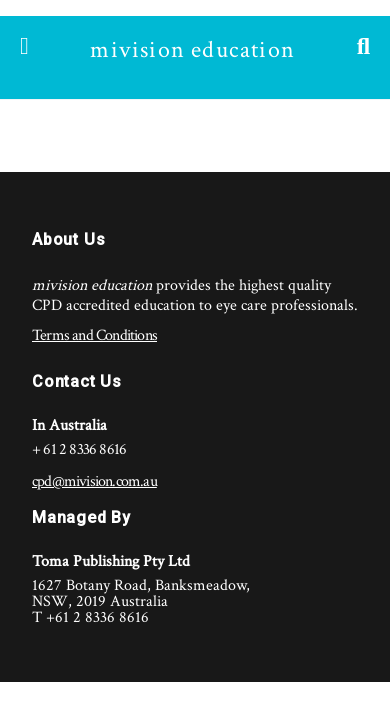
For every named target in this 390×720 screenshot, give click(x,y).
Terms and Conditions (94, 335)
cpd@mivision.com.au (94, 481)
